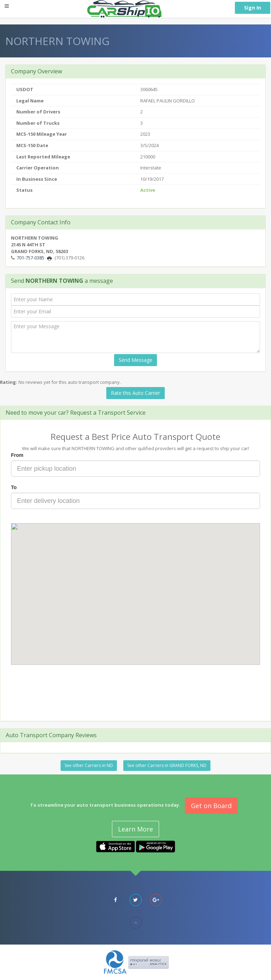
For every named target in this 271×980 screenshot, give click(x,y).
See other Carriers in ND (89, 765)
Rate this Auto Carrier (135, 393)
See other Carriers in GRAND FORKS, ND (167, 765)
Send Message (135, 360)
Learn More (135, 829)
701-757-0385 (30, 258)
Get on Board (211, 806)
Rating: (9, 382)
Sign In (253, 8)
